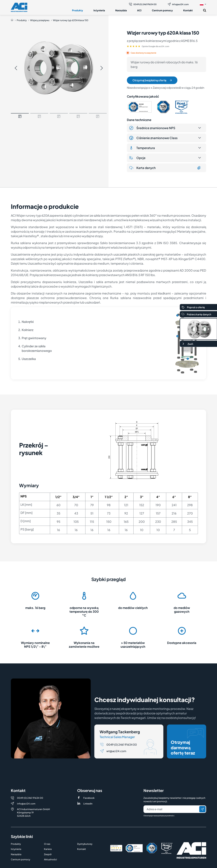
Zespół (48, 854)
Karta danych (165, 168)
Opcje (137, 158)
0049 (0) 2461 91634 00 (143, 4)
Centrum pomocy (162, 10)
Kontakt (188, 10)
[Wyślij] (202, 809)
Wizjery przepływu (40, 20)
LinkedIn (88, 803)
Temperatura (142, 148)
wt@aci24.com (116, 751)
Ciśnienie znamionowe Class (153, 138)
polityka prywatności (166, 816)
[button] (203, 4)
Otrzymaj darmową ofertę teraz (187, 742)
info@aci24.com (178, 4)
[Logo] (19, 7)
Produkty (78, 10)
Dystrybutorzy (85, 844)
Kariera (48, 849)
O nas (47, 844)
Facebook (89, 798)
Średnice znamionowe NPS (152, 128)
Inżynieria (99, 10)
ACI (139, 10)
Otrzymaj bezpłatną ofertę (152, 80)
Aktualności (50, 859)
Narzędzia (121, 10)
